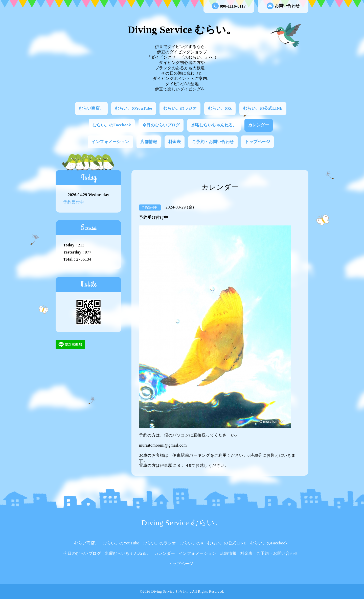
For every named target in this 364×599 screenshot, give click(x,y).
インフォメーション (110, 142)
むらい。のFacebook (112, 125)
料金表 (175, 142)
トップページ (257, 142)
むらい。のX (220, 108)
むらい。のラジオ (180, 108)
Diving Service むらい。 (182, 30)
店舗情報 (149, 142)
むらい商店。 (91, 108)
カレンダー (259, 125)
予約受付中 (74, 202)
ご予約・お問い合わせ (213, 142)
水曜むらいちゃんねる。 (214, 125)
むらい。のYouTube (134, 108)
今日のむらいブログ (161, 125)
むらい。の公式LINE (263, 108)
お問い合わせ (283, 6)
